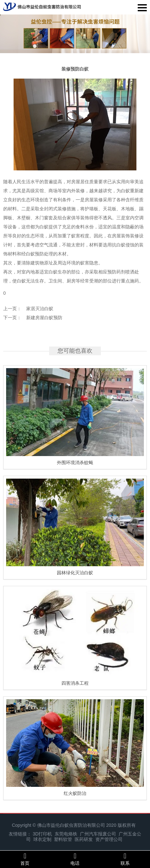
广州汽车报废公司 (98, 834)
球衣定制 (42, 839)
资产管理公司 (109, 839)
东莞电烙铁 (66, 834)
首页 (25, 859)
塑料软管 (63, 839)
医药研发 (84, 839)
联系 (125, 859)
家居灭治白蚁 (40, 309)
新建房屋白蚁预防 (44, 318)
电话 (75, 859)
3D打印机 (42, 834)
